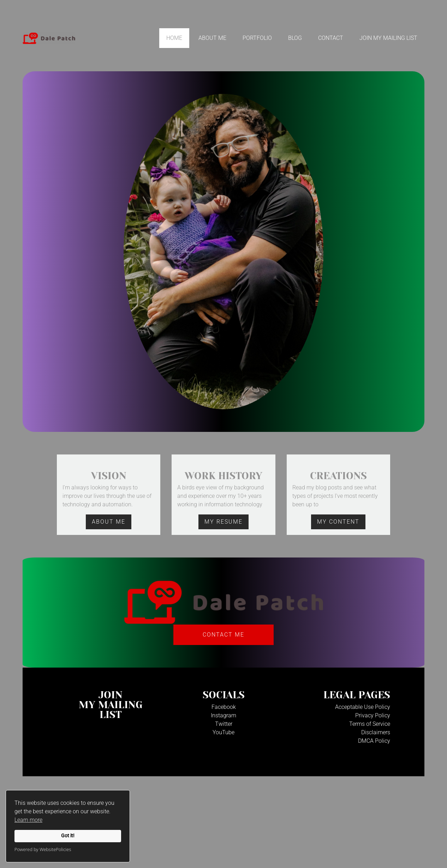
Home (174, 38)
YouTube (223, 732)
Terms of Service (370, 724)
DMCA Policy (374, 741)
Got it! (68, 836)
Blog (295, 38)
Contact (331, 38)
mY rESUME (223, 522)
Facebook (224, 707)
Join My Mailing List (388, 38)
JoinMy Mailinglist (111, 705)
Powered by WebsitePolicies (43, 849)
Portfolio (257, 38)
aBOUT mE (109, 522)
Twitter (224, 724)
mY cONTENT (338, 522)
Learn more (28, 820)
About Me (212, 38)
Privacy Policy (373, 715)
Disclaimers (376, 732)
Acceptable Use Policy (363, 707)
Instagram (223, 715)
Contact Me (223, 635)
